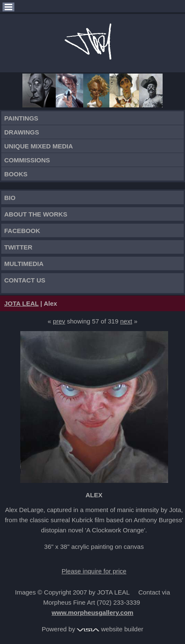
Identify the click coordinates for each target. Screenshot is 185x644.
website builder (110, 629)
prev (59, 321)
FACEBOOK (22, 231)
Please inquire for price (94, 571)
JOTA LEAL (21, 303)
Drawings (22, 132)
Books (16, 174)
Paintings (21, 118)
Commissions (27, 160)
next (126, 321)
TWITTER (18, 247)
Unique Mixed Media (39, 146)
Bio (10, 198)
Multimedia (24, 264)
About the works (36, 214)
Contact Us (25, 280)
